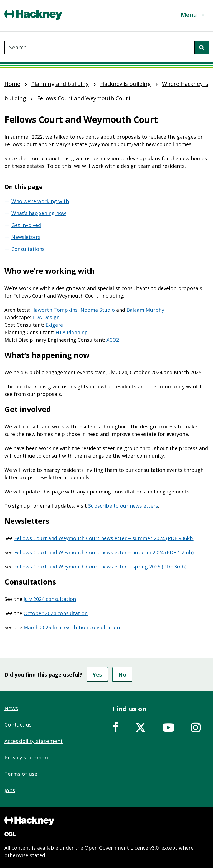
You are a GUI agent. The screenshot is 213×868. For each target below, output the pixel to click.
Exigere (54, 325)
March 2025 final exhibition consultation (72, 627)
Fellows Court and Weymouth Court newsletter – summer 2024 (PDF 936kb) (104, 538)
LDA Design (46, 317)
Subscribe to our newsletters (123, 506)
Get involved (26, 225)
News (11, 708)
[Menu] (193, 15)
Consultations (28, 249)
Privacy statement (27, 757)
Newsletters (26, 237)
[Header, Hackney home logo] (33, 15)
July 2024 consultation (50, 599)
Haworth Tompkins (54, 310)
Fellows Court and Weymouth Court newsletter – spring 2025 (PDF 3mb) (100, 567)
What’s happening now (39, 213)
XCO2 (113, 340)
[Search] (202, 48)
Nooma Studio (98, 310)
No (122, 674)
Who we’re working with (40, 201)
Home (12, 84)
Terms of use (21, 774)
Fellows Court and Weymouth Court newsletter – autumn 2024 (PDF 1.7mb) (104, 552)
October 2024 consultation (56, 613)
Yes (97, 674)
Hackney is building (125, 84)
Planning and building (60, 84)
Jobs (10, 790)
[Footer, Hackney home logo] (29, 821)
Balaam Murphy (145, 310)
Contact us (18, 725)
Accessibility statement (34, 741)
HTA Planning (72, 332)
